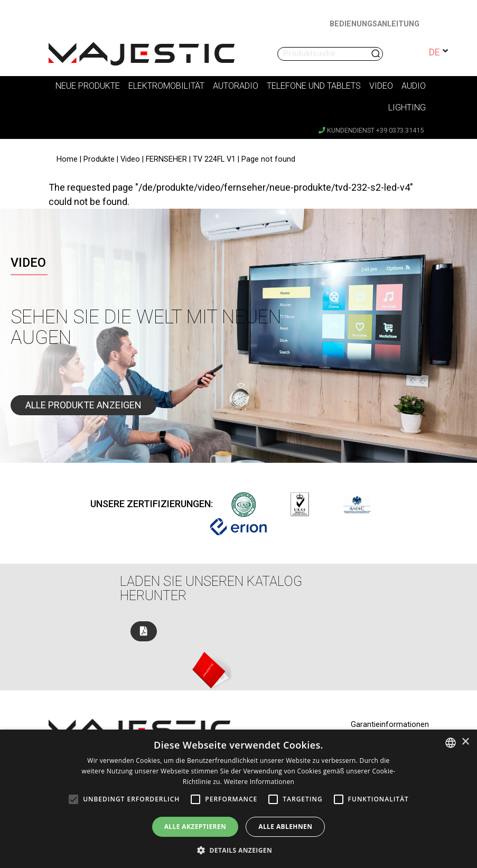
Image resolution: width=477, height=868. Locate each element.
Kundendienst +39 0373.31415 (371, 130)
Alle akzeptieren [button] (195, 827)
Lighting (407, 108)
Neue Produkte (88, 86)
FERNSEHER (166, 159)
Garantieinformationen (390, 725)
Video (381, 86)
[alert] (238, 799)
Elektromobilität (166, 86)
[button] (238, 850)
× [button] (465, 742)
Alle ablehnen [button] (285, 827)
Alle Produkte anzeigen (83, 405)
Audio (414, 86)
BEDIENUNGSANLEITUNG (375, 24)
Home (67, 159)
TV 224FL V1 (214, 159)
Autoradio (236, 86)
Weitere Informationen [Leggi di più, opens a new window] (259, 782)
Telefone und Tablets (314, 86)
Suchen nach (377, 54)
